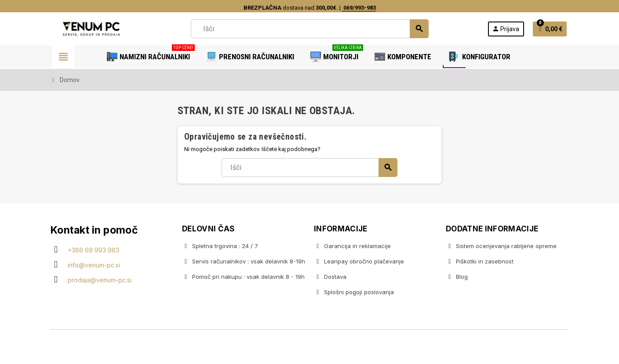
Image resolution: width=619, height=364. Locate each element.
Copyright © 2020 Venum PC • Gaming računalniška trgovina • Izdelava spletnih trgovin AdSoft (309, 348)
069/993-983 (359, 8)
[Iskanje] (309, 29)
